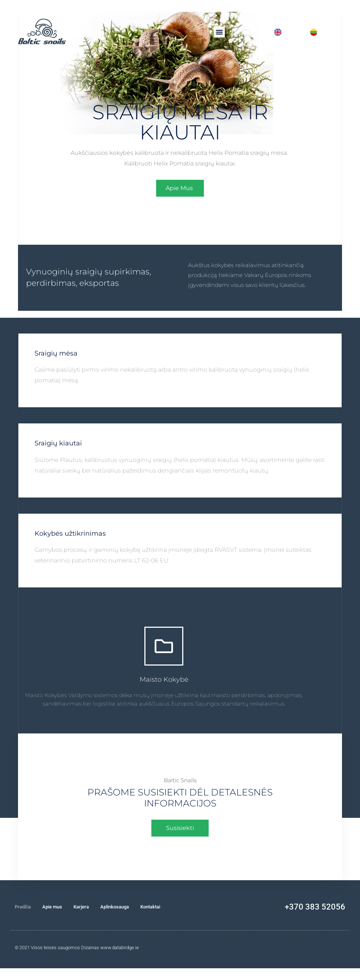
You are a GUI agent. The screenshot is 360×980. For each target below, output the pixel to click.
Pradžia (23, 907)
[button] (219, 32)
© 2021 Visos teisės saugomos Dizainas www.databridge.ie (77, 948)
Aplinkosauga (115, 907)
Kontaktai (150, 907)
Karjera (81, 907)
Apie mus (52, 907)
